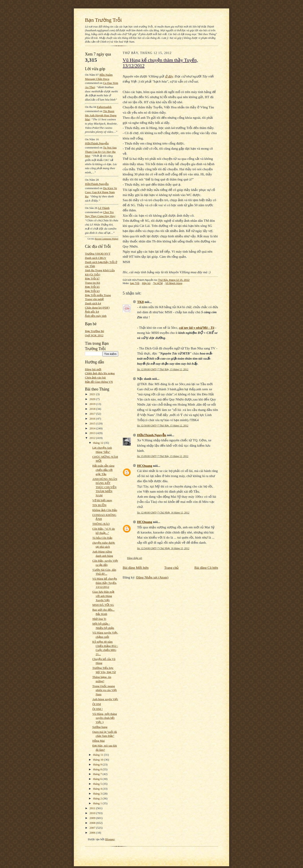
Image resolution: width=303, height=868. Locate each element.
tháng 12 (99, 443)
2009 (93, 818)
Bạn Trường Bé (94, 331)
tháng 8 (98, 769)
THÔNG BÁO (101, 524)
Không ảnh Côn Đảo (105, 510)
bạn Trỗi (135, 283)
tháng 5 (98, 784)
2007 (93, 828)
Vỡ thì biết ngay (102, 500)
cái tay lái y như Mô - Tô (197, 328)
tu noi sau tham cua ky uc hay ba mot (101, 152)
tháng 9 (98, 764)
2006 (93, 833)
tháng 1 (98, 803)
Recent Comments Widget (107, 239)
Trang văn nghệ (94, 299)
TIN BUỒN (99, 505)
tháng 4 (98, 789)
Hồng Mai (98, 741)
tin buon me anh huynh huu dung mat (101, 115)
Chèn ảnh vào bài (95, 378)
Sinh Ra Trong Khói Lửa (100, 270)
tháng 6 (98, 779)
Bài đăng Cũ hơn (206, 568)
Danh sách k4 (93, 303)
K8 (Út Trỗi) (93, 274)
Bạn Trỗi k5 (92, 287)
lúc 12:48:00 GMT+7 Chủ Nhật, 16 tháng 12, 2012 (163, 513)
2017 (93, 414)
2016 (93, 419)
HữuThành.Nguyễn (97, 143)
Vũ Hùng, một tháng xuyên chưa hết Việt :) (105, 718)
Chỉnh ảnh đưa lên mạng (100, 373)
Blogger (110, 839)
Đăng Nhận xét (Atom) (152, 577)
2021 (93, 394)
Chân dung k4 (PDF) (97, 308)
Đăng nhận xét (135, 558)
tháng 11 (99, 755)
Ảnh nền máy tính (96, 316)
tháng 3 (98, 794)
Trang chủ (172, 568)
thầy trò (146, 283)
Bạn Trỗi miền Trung (98, 295)
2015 (93, 423)
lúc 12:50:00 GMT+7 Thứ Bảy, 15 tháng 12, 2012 (163, 426)
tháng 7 (98, 774)
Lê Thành (104, 208)
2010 (93, 813)
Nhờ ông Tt (99, 619)
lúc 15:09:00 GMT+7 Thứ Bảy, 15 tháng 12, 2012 (163, 456)
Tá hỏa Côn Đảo (102, 538)
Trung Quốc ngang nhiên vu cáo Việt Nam (104, 690)
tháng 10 (99, 760)
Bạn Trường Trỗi (103, 20)
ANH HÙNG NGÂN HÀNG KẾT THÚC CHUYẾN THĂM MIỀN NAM (105, 487)
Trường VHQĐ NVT (98, 254)
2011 (93, 808)
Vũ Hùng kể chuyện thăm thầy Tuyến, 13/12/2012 (105, 583)
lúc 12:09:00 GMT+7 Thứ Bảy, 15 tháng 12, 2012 (163, 369)
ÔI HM (97, 704)
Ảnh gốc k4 (92, 312)
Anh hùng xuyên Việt (105, 699)
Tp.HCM (158, 283)
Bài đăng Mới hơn (136, 568)
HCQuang (145, 466)
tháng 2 (98, 798)
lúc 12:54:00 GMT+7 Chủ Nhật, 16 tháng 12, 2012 (163, 548)
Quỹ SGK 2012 (94, 335)
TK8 (140, 302)
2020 (93, 399)
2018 (93, 409)
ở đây (169, 76)
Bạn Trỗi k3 (92, 291)
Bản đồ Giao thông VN (99, 382)
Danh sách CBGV (96, 258)
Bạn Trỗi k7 (92, 278)
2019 (93, 404)
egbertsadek (104, 107)
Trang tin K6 (92, 283)
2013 (93, 433)
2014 (93, 428)
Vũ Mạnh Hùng (174, 283)
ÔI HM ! (97, 709)
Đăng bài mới (93, 369)
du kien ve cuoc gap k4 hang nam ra (101, 192)
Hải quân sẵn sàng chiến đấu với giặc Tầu (103, 470)
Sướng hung (100, 727)
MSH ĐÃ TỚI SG (103, 605)
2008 (93, 823)
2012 (93, 438)
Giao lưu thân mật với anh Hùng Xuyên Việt (103, 596)
